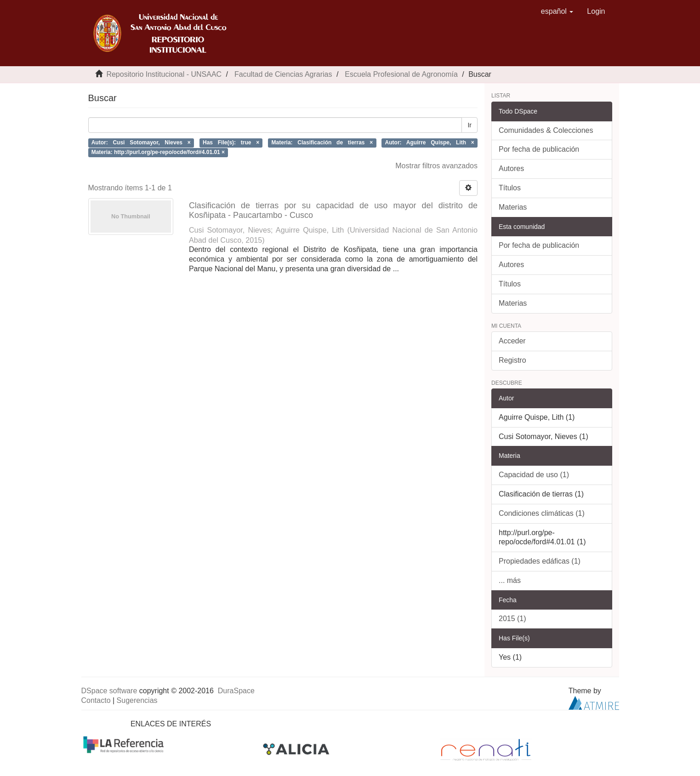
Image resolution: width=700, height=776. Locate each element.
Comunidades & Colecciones (546, 130)
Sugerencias (137, 700)
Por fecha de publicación (539, 149)
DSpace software (109, 691)
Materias (513, 207)
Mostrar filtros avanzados (436, 166)
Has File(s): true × (231, 143)
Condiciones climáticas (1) (542, 513)
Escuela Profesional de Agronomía (401, 74)
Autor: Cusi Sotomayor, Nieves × (141, 143)
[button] (557, 11)
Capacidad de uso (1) (534, 475)
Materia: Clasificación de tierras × (322, 143)
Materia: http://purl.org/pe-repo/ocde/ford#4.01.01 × (158, 152)
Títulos (510, 188)
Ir (470, 125)
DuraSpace (236, 691)
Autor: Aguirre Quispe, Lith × (430, 143)
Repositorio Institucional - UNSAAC (164, 74)
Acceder (512, 341)
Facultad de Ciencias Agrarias (283, 74)
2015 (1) (512, 619)
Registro (512, 360)
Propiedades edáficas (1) (540, 561)
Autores (511, 168)
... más (510, 580)
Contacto (96, 700)
